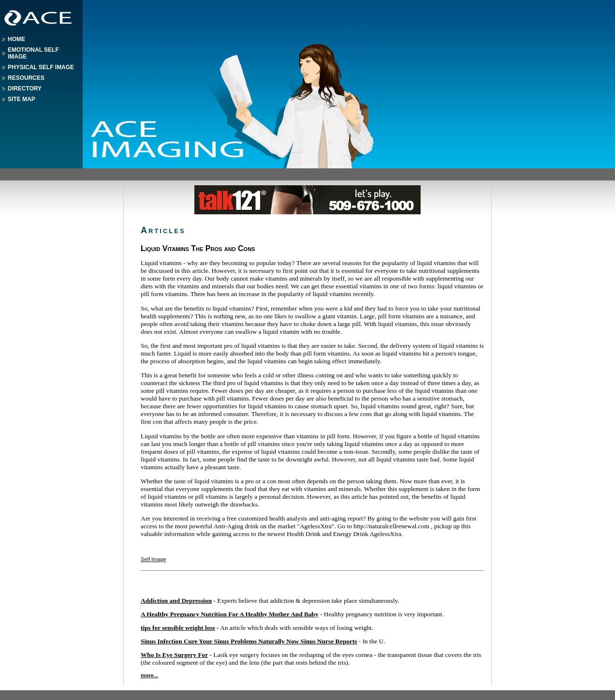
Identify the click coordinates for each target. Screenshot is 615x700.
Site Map (22, 99)
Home (16, 39)
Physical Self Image (41, 67)
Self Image (154, 559)
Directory (25, 89)
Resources (26, 78)
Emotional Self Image (33, 53)
